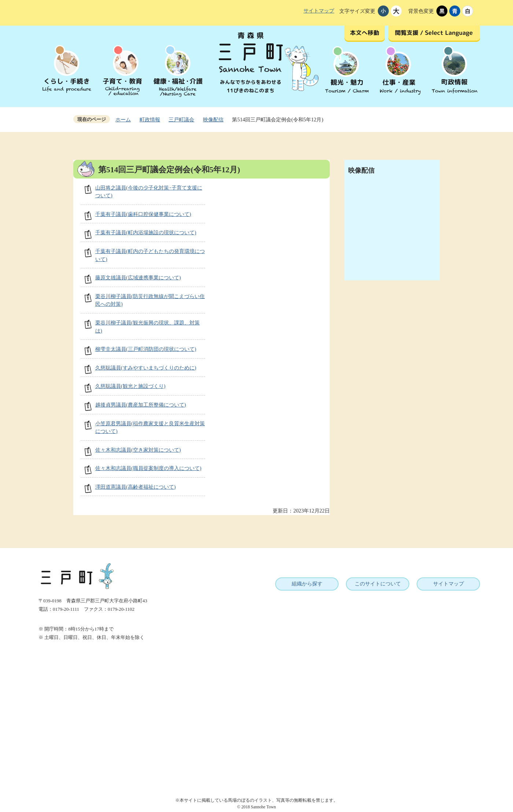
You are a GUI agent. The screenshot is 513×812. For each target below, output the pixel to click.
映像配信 (213, 120)
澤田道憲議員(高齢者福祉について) (136, 487)
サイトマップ (319, 11)
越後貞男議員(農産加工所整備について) (141, 405)
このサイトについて (378, 584)
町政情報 (150, 120)
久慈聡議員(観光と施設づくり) (130, 386)
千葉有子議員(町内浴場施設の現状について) (146, 232)
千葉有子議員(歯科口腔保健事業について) (143, 214)
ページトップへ (490, 750)
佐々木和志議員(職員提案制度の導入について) (148, 468)
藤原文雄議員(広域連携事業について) (138, 278)
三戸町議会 (181, 120)
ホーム (123, 120)
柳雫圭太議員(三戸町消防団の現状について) (146, 349)
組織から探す (307, 584)
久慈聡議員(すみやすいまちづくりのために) (146, 368)
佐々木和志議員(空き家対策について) (138, 450)
